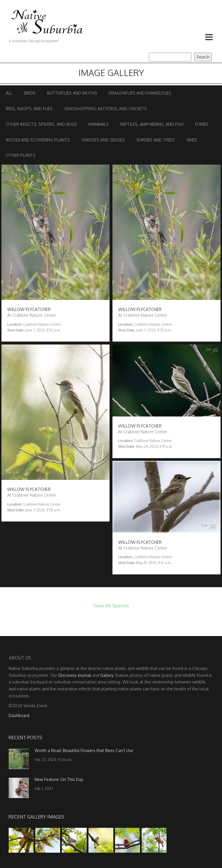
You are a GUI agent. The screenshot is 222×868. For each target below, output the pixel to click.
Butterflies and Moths (72, 93)
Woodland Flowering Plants (38, 140)
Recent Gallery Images (36, 817)
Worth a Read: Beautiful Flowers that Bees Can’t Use (84, 750)
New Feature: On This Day (59, 779)
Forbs (202, 124)
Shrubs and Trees (156, 140)
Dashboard (19, 715)
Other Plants (21, 155)
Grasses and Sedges (103, 140)
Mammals (99, 124)
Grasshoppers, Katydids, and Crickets (106, 109)
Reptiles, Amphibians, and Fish (152, 124)
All (9, 93)
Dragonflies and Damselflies (140, 93)
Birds (30, 93)
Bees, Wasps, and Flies (29, 109)
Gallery (107, 675)
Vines (192, 140)
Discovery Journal (75, 675)
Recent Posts (25, 738)
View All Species (111, 606)
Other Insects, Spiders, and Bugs (41, 124)
